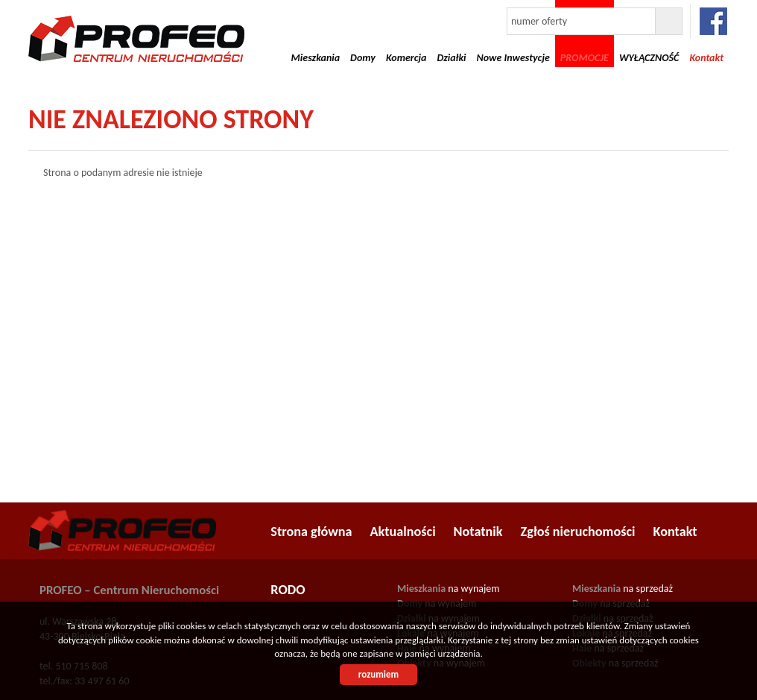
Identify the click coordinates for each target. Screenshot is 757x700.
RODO (288, 590)
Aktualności (403, 532)
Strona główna (311, 532)
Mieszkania (316, 58)
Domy (363, 58)
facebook (713, 21)
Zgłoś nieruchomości (578, 532)
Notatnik (478, 532)
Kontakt (675, 532)
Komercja (406, 58)
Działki (451, 58)
